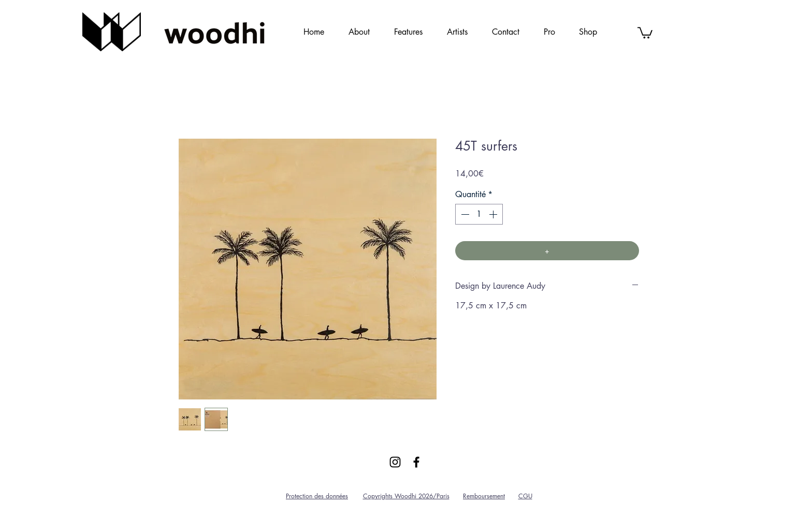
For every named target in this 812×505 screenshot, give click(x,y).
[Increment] (494, 214)
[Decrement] (464, 214)
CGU (525, 496)
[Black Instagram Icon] (395, 462)
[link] (645, 32)
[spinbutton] (479, 214)
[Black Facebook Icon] (416, 462)
